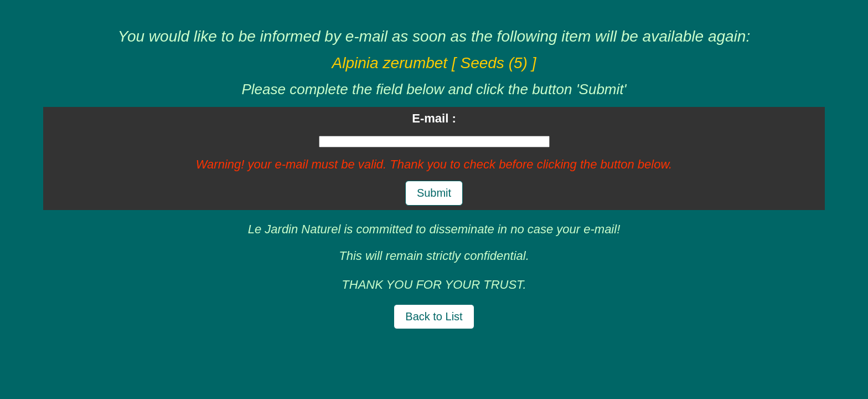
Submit (434, 193)
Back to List (434, 316)
